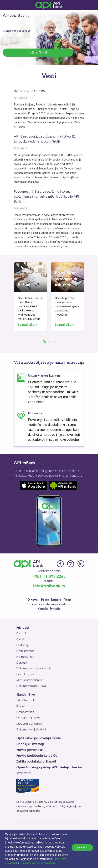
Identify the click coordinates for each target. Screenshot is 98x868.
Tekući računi (25, 700)
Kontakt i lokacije (49, 609)
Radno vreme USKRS (29, 91)
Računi (21, 633)
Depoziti (22, 663)
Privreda (23, 628)
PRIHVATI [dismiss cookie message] (82, 848)
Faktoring (22, 645)
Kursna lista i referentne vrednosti (49, 604)
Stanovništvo (26, 694)
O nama (32, 600)
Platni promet (25, 651)
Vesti (68, 600)
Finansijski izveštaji (30, 744)
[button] (57, 864)
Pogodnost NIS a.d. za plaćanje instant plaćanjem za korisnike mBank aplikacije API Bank (47, 197)
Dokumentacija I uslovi (31, 686)
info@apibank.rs (49, 586)
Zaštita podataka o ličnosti (36, 761)
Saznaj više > (28, 324)
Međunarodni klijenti (30, 680)
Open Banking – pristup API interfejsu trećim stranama (49, 770)
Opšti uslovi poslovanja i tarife (39, 738)
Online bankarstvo (28, 718)
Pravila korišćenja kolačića (37, 755)
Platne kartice (25, 657)
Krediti (20, 639)
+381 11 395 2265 (49, 576)
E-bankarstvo (25, 674)
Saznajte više (38, 52)
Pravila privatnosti (29, 750)
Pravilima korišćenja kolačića (37, 863)
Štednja (21, 706)
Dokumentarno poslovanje (34, 668)
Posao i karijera (51, 600)
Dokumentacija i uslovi (31, 729)
